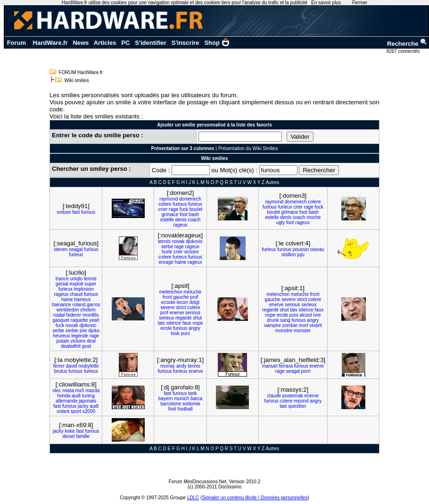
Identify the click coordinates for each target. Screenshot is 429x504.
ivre (317, 315)
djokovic (194, 241)
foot (184, 214)
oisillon (289, 255)
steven (61, 249)
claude (274, 396)
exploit (77, 284)
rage (173, 209)
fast (76, 212)
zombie (290, 325)
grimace (170, 214)
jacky (83, 406)
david (72, 366)
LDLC (193, 498)
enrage (166, 262)
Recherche (407, 44)
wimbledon (68, 310)
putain (62, 341)
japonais (87, 401)
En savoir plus (326, 3)
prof (194, 297)
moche (313, 217)
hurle (167, 252)
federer (74, 315)
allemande (66, 401)
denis (181, 220)
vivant (315, 325)
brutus (61, 371)
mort (304, 325)
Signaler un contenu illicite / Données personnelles (255, 498)
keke (70, 431)
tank (193, 393)
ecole (166, 328)
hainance (62, 305)
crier (163, 209)
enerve (177, 313)
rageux (180, 225)
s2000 (89, 411)
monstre (284, 331)
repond (301, 401)
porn (306, 371)
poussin (301, 249)
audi (76, 396)
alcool (306, 315)
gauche (181, 297)
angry (194, 328)
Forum (16, 43)
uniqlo (76, 279)
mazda (92, 391)
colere (165, 204)
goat (87, 346)
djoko (94, 331)
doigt (194, 302)
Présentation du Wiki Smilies (248, 148)
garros (93, 305)
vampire (272, 325)
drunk (273, 320)
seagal (76, 249)
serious (193, 313)
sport (76, 411)
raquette (79, 320)
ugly (280, 223)
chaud (76, 294)
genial (62, 284)
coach (194, 220)
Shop (217, 43)
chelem (88, 310)
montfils (91, 315)
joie (83, 331)
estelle (167, 220)
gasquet (61, 320)
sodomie (191, 404)
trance (62, 279)
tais (161, 323)
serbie (72, 331)
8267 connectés (404, 51)
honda (64, 396)
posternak (293, 396)
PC (125, 43)
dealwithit (71, 346)
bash (194, 214)
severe (168, 307)
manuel (270, 366)
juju (301, 255)
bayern (166, 399)
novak (178, 241)
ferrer (59, 366)
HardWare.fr (50, 43)
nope (198, 323)
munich (181, 399)
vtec (57, 391)
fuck (184, 209)
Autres (272, 182)
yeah (94, 320)
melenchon (171, 292)
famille (83, 436)
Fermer (360, 3)
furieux (195, 204)
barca (196, 399)
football (185, 409)
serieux (166, 318)
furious (88, 212)
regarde (183, 318)
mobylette (88, 366)
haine (181, 262)
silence (174, 323)
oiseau (317, 249)
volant (63, 411)
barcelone (171, 404)
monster (302, 331)
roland (79, 305)
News (81, 43)
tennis (164, 241)
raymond (169, 199)
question (297, 406)
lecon (182, 302)
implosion (83, 289)
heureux (62, 336)
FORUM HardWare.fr (81, 72)
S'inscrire (186, 43)
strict (181, 307)
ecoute (168, 302)
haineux (82, 299)
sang (285, 320)
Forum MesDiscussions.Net (198, 482)
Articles (105, 43)
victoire (191, 252)
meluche (192, 292)
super (90, 284)
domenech (190, 199)
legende (80, 336)
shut (197, 318)
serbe (167, 247)
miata (68, 391)
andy (181, 366)
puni (186, 333)
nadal (59, 315)
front (167, 297)
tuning (88, 396)
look (175, 333)
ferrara (285, 366)
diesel (68, 436)
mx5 (80, 391)
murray (168, 366)
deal (91, 341)
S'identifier (151, 43)
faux (187, 323)
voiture (64, 212)
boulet (196, 209)
